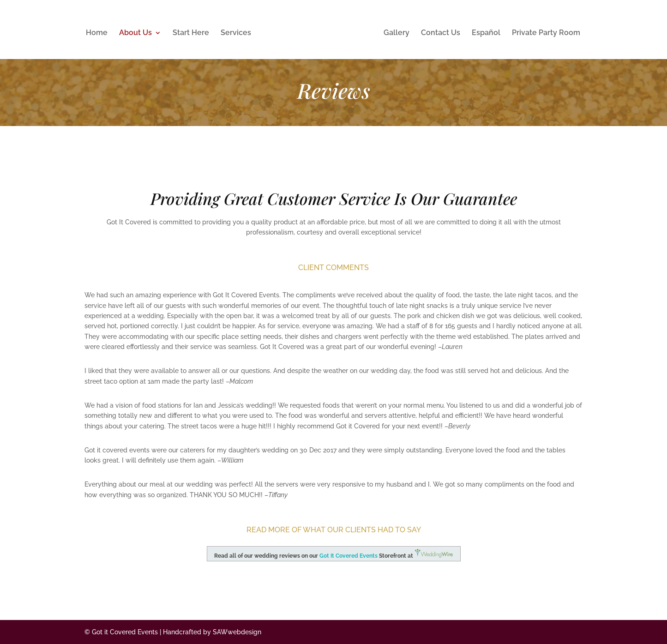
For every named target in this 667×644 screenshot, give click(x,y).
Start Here (191, 33)
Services (236, 33)
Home (97, 33)
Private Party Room (546, 33)
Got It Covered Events (349, 556)
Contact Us (441, 33)
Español (486, 33)
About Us (135, 33)
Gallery (397, 33)
